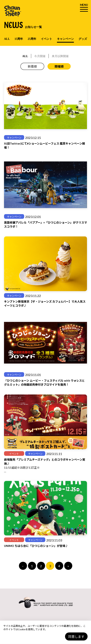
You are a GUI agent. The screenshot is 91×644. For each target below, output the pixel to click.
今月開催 (40, 56)
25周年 (32, 39)
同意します (76, 637)
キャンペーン (65, 39)
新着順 (32, 66)
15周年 (19, 39)
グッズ (83, 39)
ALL (7, 39)
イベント (47, 39)
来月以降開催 (60, 56)
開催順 (59, 66)
